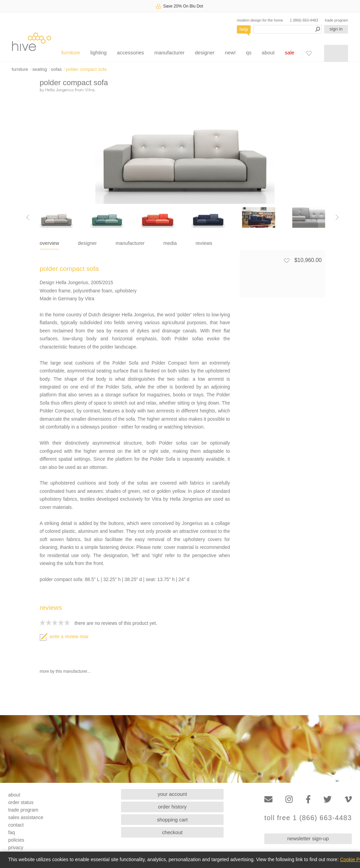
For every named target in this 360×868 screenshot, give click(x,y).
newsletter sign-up (308, 838)
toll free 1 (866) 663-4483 (308, 818)
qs (249, 52)
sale (290, 52)
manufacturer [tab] (130, 243)
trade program (336, 20)
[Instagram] (289, 799)
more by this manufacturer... (65, 671)
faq (11, 832)
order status (21, 802)
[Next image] (337, 218)
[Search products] (288, 29)
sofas (56, 69)
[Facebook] (308, 799)
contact (16, 825)
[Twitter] (328, 799)
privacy (16, 847)
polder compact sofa (86, 69)
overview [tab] (49, 243)
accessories (130, 52)
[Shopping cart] (336, 53)
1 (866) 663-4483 (304, 20)
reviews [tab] (204, 243)
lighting (98, 52)
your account (172, 794)
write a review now (64, 637)
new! (230, 52)
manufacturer (169, 52)
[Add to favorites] (286, 260)
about (268, 52)
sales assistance (26, 817)
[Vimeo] (348, 799)
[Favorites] (309, 53)
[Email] (268, 799)
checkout (172, 832)
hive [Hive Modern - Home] (31, 42)
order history (172, 807)
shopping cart (172, 820)
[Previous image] (28, 218)
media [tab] (170, 243)
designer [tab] (87, 243)
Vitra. (90, 90)
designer (205, 52)
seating (39, 69)
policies (16, 840)
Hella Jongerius (59, 90)
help (244, 29)
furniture (71, 52)
